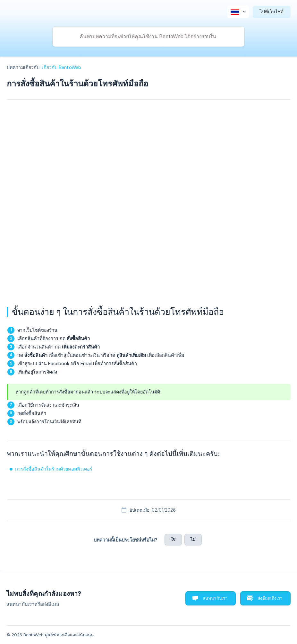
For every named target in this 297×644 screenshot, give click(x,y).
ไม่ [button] (193, 539)
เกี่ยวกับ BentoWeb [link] (61, 67)
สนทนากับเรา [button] (215, 598)
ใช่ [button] (173, 539)
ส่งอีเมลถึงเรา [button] (270, 598)
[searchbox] (148, 37)
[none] (238, 12)
